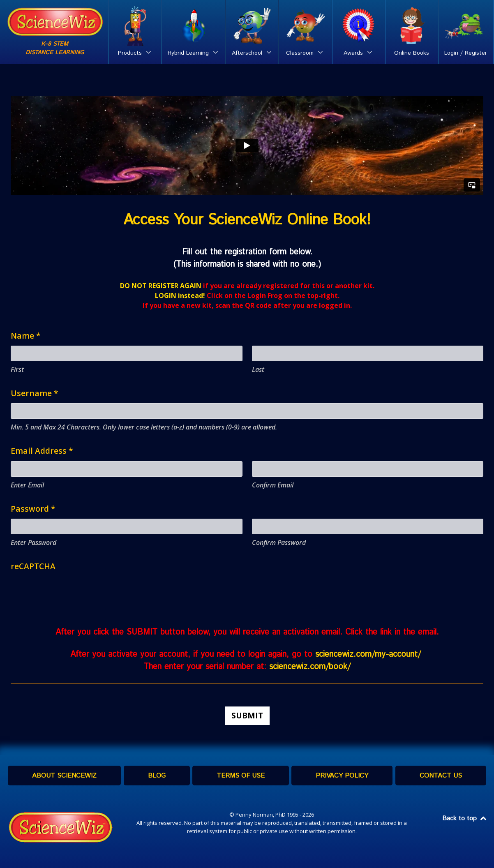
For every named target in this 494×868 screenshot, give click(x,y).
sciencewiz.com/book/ (310, 667)
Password (33, 509)
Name (26, 336)
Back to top (465, 818)
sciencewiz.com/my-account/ (369, 654)
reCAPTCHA (33, 566)
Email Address (42, 451)
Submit (247, 715)
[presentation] (73, 592)
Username (35, 393)
